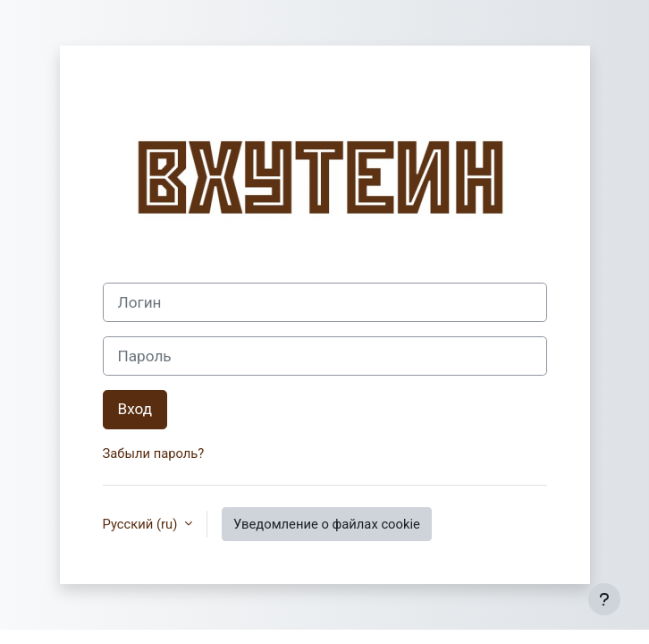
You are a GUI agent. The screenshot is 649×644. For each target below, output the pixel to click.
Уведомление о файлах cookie (327, 524)
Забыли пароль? (154, 453)
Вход (135, 409)
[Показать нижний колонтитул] (604, 599)
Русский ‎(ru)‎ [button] (142, 524)
